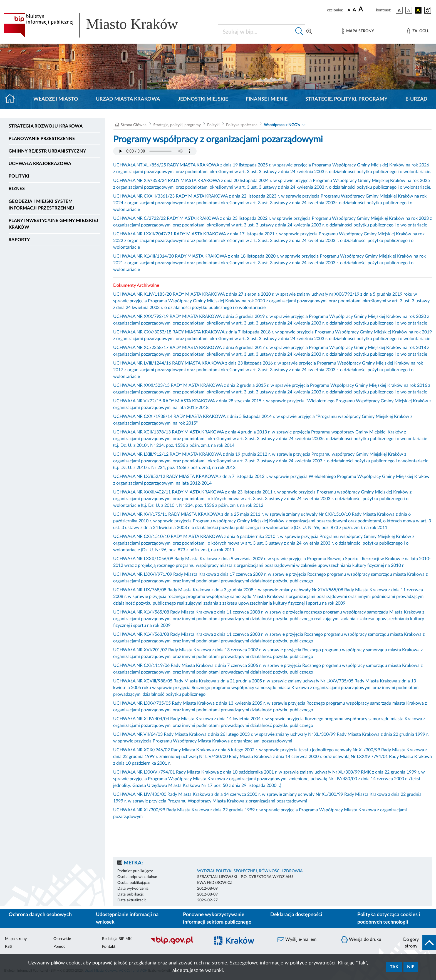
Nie (411, 967)
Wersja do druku (361, 940)
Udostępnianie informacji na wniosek (127, 918)
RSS (8, 947)
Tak (394, 967)
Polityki (19, 176)
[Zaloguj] (418, 31)
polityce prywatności (313, 963)
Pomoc (59, 947)
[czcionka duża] (366, 9)
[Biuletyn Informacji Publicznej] (177, 944)
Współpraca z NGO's (282, 125)
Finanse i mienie (267, 99)
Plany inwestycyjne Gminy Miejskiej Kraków (53, 224)
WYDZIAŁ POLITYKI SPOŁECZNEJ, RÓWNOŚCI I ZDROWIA (250, 871)
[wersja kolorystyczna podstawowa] (399, 10)
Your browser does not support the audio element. (155, 151)
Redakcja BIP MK (117, 939)
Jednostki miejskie (203, 99)
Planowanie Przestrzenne (42, 139)
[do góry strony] (418, 943)
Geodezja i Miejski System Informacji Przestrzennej (42, 205)
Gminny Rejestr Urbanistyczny (47, 151)
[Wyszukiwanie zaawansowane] (309, 32)
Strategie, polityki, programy (346, 99)
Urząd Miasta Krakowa (128, 99)
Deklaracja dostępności (296, 915)
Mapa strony (16, 939)
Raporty (19, 240)
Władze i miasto (56, 99)
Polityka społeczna (242, 125)
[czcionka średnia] (354, 10)
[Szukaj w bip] (299, 32)
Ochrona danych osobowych (40, 915)
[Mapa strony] (358, 31)
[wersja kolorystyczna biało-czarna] (409, 10)
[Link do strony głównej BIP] (99, 25)
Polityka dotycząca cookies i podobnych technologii (389, 918)
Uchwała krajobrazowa (40, 164)
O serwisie (62, 939)
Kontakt (109, 947)
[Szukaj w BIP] (256, 32)
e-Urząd (416, 99)
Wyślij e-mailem (297, 940)
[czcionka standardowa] (349, 10)
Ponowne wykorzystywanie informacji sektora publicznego (217, 918)
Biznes (17, 189)
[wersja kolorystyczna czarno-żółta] (418, 10)
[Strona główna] (12, 99)
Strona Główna (134, 125)
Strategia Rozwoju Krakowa (46, 126)
